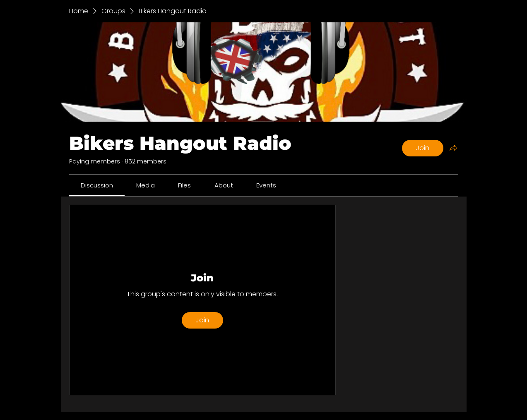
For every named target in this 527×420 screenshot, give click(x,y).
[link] (97, 185)
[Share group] (453, 148)
